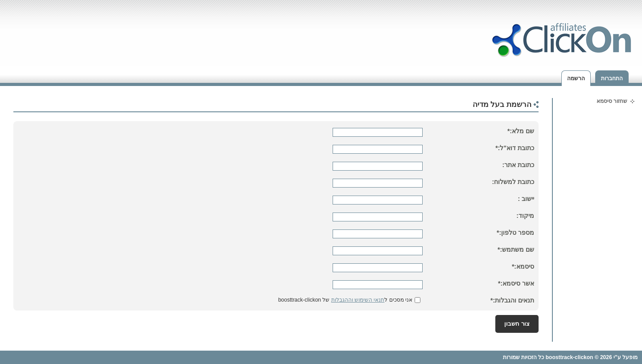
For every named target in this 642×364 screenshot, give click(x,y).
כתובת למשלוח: (513, 182)
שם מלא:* (521, 131)
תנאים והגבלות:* (512, 300)
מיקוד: (525, 216)
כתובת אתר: (518, 165)
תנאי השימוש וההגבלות (358, 300)
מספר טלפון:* (515, 233)
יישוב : (526, 199)
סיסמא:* (523, 266)
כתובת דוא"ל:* (515, 148)
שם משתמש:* (516, 249)
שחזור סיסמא (612, 101)
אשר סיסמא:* (516, 283)
